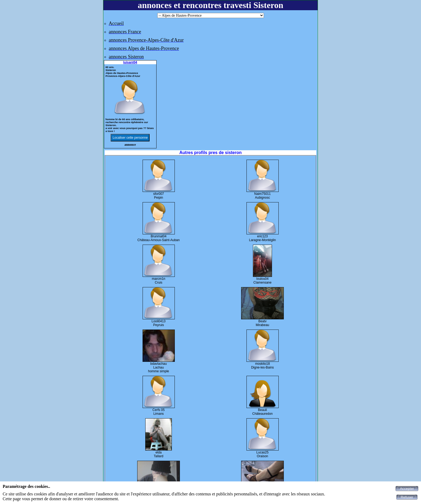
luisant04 (130, 62)
